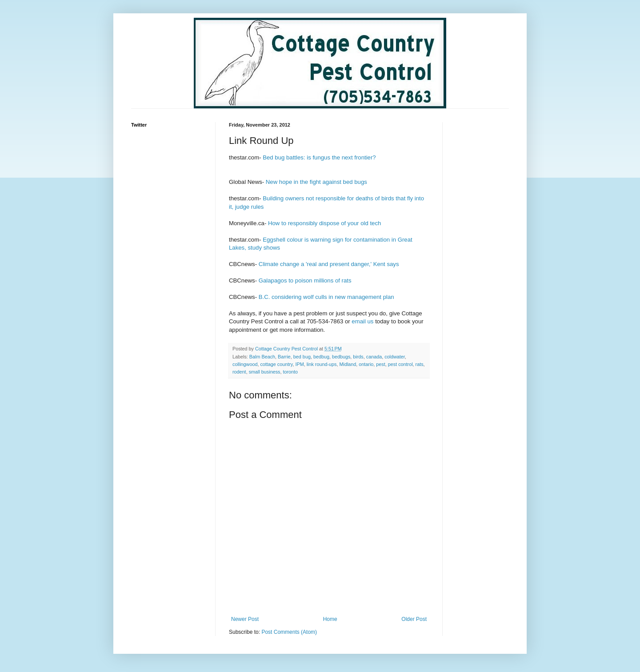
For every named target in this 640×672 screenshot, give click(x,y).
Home (330, 619)
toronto (290, 372)
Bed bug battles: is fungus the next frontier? (319, 157)
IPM (299, 364)
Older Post (414, 619)
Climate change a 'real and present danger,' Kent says (329, 264)
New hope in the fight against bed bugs (316, 182)
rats (420, 364)
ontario (366, 364)
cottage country (276, 364)
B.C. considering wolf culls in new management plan (326, 297)
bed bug (302, 357)
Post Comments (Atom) (289, 632)
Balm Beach (262, 357)
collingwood (245, 364)
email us (362, 321)
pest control (400, 364)
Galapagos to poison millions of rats (305, 280)
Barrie (284, 357)
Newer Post (245, 619)
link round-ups (322, 364)
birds (358, 357)
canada (374, 357)
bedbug (321, 357)
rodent (239, 372)
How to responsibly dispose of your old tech (324, 223)
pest (380, 364)
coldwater (395, 357)
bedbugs (341, 357)
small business (265, 372)
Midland (348, 364)
